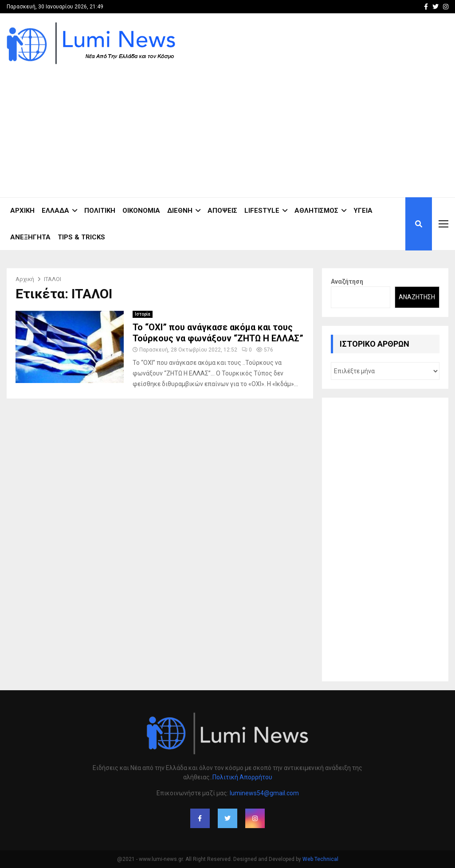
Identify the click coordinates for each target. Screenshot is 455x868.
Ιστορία (143, 314)
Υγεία (363, 211)
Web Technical (320, 859)
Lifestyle (262, 211)
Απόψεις (222, 211)
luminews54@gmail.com (264, 793)
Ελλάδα (55, 211)
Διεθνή (180, 211)
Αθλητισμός (316, 211)
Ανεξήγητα (30, 237)
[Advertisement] (287, 126)
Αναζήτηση (347, 282)
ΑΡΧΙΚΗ (22, 211)
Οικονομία (141, 211)
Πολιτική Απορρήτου (242, 777)
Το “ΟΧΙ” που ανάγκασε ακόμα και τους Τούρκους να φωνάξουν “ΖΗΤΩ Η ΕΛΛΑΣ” (218, 333)
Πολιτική (100, 211)
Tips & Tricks (81, 237)
